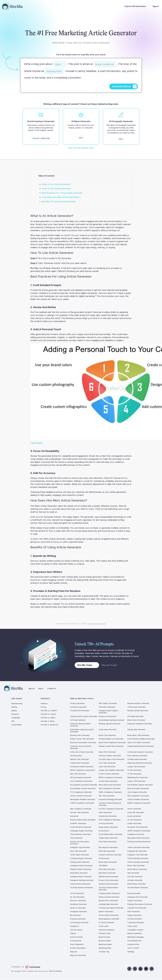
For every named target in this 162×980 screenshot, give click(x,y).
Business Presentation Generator (83, 743)
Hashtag (131, 952)
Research (15, 714)
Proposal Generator (78, 919)
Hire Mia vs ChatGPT (49, 711)
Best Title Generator (78, 774)
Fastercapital (37, 443)
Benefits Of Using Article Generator (59, 201)
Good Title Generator (107, 767)
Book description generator (138, 788)
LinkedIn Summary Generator (110, 855)
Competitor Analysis (135, 930)
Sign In (156, 6)
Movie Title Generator (136, 866)
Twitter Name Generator (108, 838)
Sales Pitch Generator (107, 752)
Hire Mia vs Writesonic (50, 725)
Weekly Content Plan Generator (111, 746)
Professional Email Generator (139, 842)
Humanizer (74, 816)
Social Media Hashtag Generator (112, 720)
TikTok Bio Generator (107, 707)
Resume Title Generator (80, 813)
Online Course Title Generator (82, 739)
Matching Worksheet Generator (140, 763)
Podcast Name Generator (80, 884)
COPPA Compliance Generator (82, 803)
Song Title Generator (136, 813)
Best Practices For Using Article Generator (62, 193)
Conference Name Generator (82, 767)
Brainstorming (17, 703)
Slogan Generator (134, 915)
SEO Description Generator (81, 778)
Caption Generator (135, 901)
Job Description (76, 930)
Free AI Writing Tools (82, 699)
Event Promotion (77, 937)
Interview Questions (107, 930)
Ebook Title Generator (107, 735)
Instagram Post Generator (138, 897)
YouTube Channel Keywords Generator (110, 804)
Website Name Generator (109, 877)
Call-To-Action (133, 948)
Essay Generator (134, 893)
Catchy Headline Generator (138, 799)
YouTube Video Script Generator (112, 759)
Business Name (105, 941)
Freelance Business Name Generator (80, 725)
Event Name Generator (108, 842)
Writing (14, 707)
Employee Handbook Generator (140, 724)
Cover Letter (104, 926)
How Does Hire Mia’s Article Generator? (61, 197)
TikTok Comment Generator (81, 796)
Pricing (43, 707)
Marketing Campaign (136, 937)
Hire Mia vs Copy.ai (48, 714)
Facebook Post (133, 944)
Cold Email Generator (136, 922)
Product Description (78, 948)
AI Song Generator (106, 823)
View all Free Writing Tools (81, 148)
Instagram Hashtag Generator (82, 880)
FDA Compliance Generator (138, 796)
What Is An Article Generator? (57, 184)
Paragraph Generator (79, 912)
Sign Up (31, 689)
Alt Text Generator (77, 897)
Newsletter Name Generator (139, 838)
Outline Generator (135, 823)
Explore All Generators (135, 6)
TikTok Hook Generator (137, 707)
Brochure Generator (78, 901)
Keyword (74, 952)
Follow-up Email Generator (109, 897)
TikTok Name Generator (80, 855)
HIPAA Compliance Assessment (83, 770)
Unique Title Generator (136, 767)
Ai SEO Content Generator (109, 774)
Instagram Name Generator (81, 877)
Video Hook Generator (108, 729)
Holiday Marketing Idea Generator (141, 746)
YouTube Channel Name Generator (108, 889)
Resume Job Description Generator (80, 843)
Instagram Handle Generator (81, 866)
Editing (14, 711)
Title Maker (103, 866)
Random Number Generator (138, 703)
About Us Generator (78, 908)
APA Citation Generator (108, 703)
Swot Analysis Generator (137, 792)
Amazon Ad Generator (108, 716)
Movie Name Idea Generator (110, 785)
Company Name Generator (109, 893)
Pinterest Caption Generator (110, 756)
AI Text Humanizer (135, 820)
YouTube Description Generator (111, 908)
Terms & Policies (55, 971)
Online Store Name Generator (82, 752)
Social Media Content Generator (83, 788)
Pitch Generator (134, 912)
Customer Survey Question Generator (81, 747)
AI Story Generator (77, 703)
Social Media (16, 725)
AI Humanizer (104, 831)
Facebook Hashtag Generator (110, 799)
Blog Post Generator (78, 955)
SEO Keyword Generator (108, 847)
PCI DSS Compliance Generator (111, 809)
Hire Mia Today (85, 665)
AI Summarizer (76, 941)
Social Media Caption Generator (140, 785)
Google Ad (74, 926)
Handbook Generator (78, 904)
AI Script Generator (135, 877)
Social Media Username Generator (84, 785)
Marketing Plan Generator (138, 778)
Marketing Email (105, 948)
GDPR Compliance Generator (139, 831)
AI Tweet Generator (107, 922)
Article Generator (134, 809)
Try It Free (112, 16)
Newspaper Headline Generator (83, 799)
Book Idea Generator (107, 851)
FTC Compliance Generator (81, 792)
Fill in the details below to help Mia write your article (81, 55)
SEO (13, 721)
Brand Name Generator (137, 884)
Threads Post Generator (80, 711)
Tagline (73, 933)
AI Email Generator (135, 919)
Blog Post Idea (104, 937)
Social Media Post (134, 941)
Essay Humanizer (134, 816)
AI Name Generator (135, 880)
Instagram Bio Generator (137, 851)
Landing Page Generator (108, 904)
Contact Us (52, 689)
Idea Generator (133, 873)
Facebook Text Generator (138, 827)
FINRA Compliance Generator (110, 792)
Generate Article (121, 86)
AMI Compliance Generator (81, 809)
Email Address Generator (137, 869)
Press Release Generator (137, 756)
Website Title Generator (80, 759)
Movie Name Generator (108, 862)
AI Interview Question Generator (140, 752)
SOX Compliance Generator (110, 820)
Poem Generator (105, 813)
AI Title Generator (134, 770)
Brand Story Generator (136, 720)
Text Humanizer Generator (81, 834)
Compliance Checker (136, 834)
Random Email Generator (109, 884)
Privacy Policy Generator (109, 880)
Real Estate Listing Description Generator (82, 731)
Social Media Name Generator (111, 834)
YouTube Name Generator (138, 887)
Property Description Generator (140, 904)
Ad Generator (104, 858)
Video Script (132, 926)
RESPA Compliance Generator (110, 778)
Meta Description (105, 944)
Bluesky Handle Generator (138, 711)
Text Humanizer (76, 838)
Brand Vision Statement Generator (112, 743)
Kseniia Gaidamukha (97, 624)
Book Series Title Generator (138, 735)
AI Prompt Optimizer (78, 720)
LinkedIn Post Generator (137, 908)
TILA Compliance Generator (81, 781)
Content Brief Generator (80, 763)
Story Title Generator (78, 851)
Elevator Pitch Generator (108, 901)
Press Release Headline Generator (141, 739)
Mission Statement (135, 933)
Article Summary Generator (138, 862)
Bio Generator (76, 915)
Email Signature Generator (109, 919)
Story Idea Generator (107, 869)
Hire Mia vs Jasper (48, 718)
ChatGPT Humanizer (78, 823)
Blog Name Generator (107, 873)
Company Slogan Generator (81, 858)
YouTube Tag (104, 952)
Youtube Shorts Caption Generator (84, 716)
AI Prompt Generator (136, 716)
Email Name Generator (79, 873)
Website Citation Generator (81, 869)
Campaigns (16, 718)
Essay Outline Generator (108, 827)
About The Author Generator (139, 743)
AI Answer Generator (78, 707)
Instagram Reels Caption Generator (108, 712)
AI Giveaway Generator (79, 922)
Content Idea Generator (108, 781)
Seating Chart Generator (80, 862)
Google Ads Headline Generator (111, 770)
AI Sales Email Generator (137, 759)
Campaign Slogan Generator (81, 831)
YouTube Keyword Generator (82, 887)
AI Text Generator (77, 893)
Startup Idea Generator (137, 729)
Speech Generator (106, 912)
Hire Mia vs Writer (48, 721)
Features (44, 703)
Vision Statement (77, 944)
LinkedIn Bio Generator (108, 816)
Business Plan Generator (80, 735)
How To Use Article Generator (57, 189)
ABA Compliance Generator (110, 788)
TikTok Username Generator (139, 847)
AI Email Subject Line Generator (111, 739)
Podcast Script (104, 933)
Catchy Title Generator (137, 781)
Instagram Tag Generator (80, 847)
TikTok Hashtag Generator (138, 858)
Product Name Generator (109, 915)
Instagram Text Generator (138, 855)
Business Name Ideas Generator (83, 820)
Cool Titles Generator (107, 763)
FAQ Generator (76, 756)
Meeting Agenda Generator (110, 724)
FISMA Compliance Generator (139, 803)
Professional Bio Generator (81, 827)
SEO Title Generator (107, 796)
